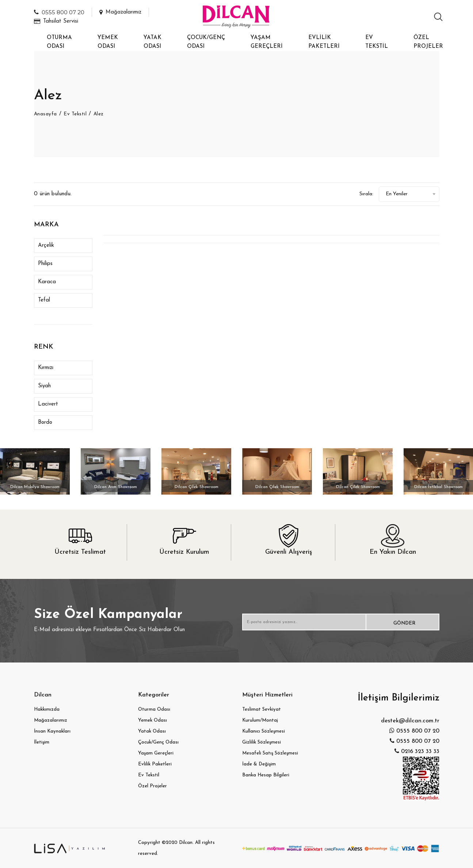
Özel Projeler (428, 42)
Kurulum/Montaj (260, 720)
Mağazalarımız (120, 12)
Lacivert (48, 404)
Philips (45, 264)
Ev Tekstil (377, 42)
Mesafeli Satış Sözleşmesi (270, 753)
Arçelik (46, 245)
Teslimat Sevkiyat (262, 709)
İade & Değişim (259, 764)
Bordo (45, 423)
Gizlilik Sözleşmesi (262, 742)
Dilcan (186, 843)
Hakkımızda (47, 709)
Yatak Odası (152, 42)
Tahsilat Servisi (56, 21)
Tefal (44, 300)
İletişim (42, 742)
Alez (102, 114)
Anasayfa (46, 114)
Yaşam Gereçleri (267, 42)
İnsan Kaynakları (52, 731)
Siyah (44, 386)
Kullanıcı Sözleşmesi (264, 731)
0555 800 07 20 (59, 12)
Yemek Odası (108, 42)
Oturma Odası (59, 42)
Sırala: (354, 194)
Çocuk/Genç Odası (206, 42)
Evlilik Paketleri (324, 42)
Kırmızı (46, 368)
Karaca (47, 282)
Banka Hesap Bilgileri (266, 775)
